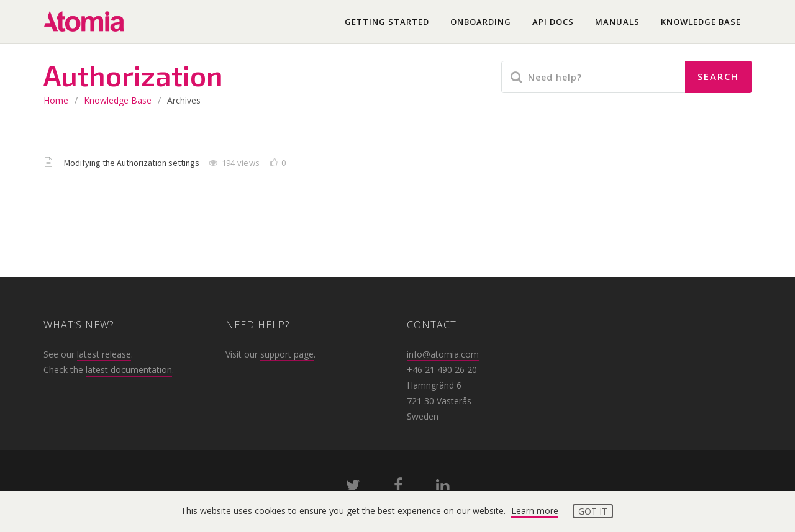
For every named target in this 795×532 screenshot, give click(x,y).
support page (287, 354)
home (56, 100)
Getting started (387, 22)
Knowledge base (701, 22)
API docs (553, 22)
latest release (104, 354)
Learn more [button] (535, 511)
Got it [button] (593, 511)
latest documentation (129, 370)
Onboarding (481, 22)
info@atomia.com (443, 354)
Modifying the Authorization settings (133, 163)
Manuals (617, 22)
